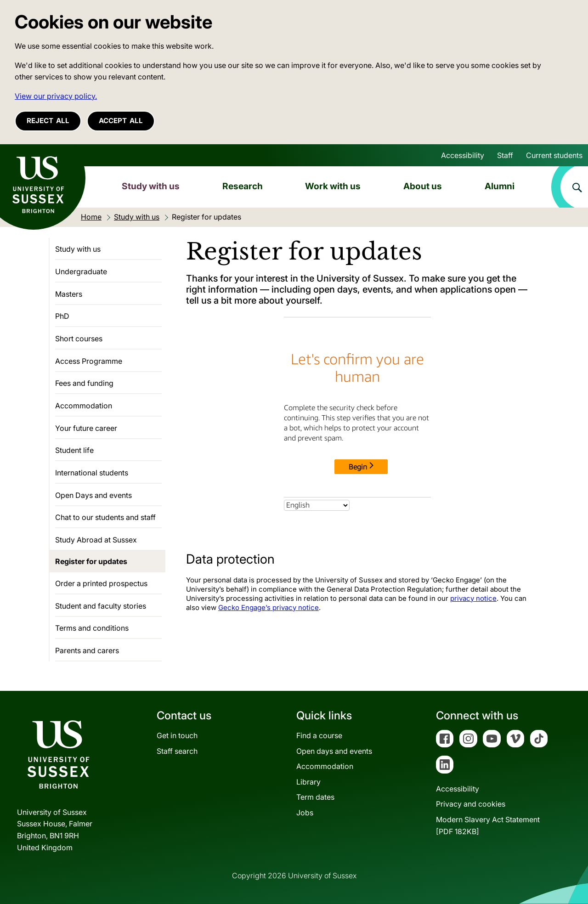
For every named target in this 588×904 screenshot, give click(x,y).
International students (92, 473)
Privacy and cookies (471, 804)
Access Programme (89, 361)
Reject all (48, 121)
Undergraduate (81, 271)
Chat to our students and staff (105, 517)
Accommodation (84, 406)
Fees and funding (84, 383)
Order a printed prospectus (101, 583)
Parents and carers (87, 650)
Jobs (305, 813)
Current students (554, 155)
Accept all (121, 121)
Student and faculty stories (101, 606)
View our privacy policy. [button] (56, 96)
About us (423, 186)
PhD (62, 316)
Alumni (500, 186)
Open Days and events (93, 495)
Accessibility (463, 155)
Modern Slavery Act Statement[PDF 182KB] (488, 825)
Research (243, 186)
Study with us (151, 186)
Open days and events (334, 751)
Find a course (319, 735)
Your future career (86, 428)
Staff (505, 155)
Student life (74, 450)
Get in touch (177, 735)
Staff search (177, 751)
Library (308, 782)
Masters (69, 294)
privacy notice (473, 598)
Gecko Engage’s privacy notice (269, 607)
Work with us (333, 186)
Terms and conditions (92, 628)
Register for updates (91, 561)
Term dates (315, 797)
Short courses (79, 339)
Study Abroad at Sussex (96, 540)
